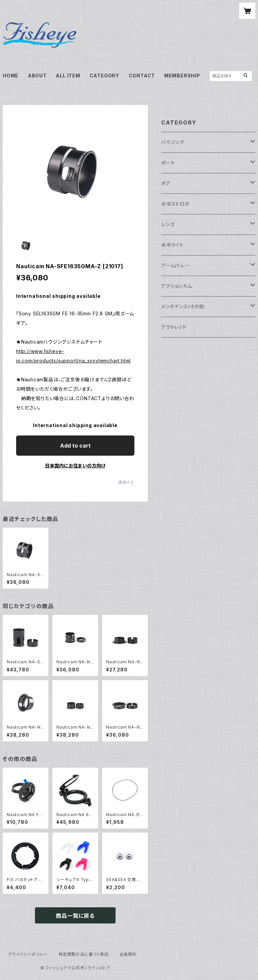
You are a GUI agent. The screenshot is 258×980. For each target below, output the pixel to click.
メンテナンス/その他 (183, 306)
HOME (11, 76)
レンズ (168, 224)
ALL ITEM (68, 76)
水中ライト (173, 245)
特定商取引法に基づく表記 (84, 954)
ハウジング (173, 142)
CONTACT (142, 76)
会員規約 (128, 954)
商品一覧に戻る (75, 916)
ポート (168, 163)
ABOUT (37, 76)
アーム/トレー (176, 265)
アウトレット (174, 327)
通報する (126, 482)
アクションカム (177, 286)
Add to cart (75, 446)
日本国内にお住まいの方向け (75, 466)
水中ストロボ (176, 204)
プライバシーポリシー (28, 954)
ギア (166, 183)
